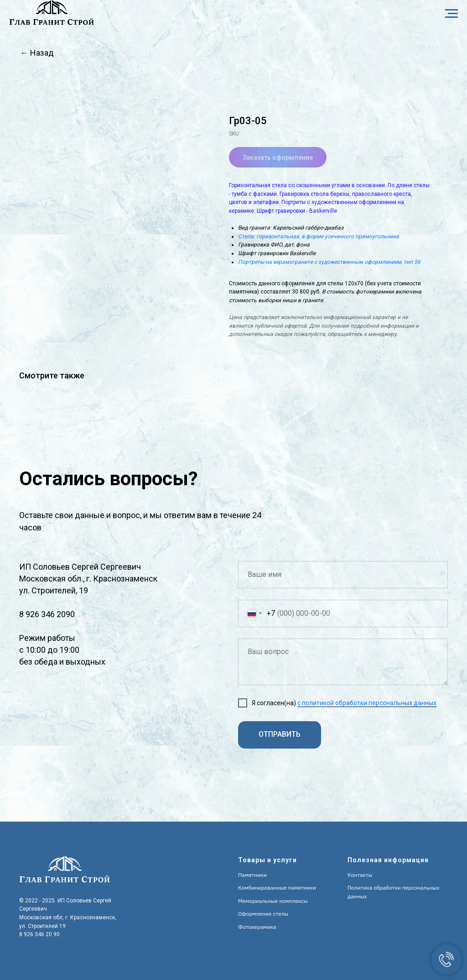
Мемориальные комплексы (273, 901)
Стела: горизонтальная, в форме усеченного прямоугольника (319, 236)
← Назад (37, 53)
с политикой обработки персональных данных (367, 703)
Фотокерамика (257, 927)
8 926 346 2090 (47, 614)
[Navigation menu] (451, 14)
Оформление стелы (263, 914)
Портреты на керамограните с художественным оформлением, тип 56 (329, 262)
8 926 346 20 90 (39, 934)
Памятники (252, 875)
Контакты (360, 875)
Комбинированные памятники (277, 888)
